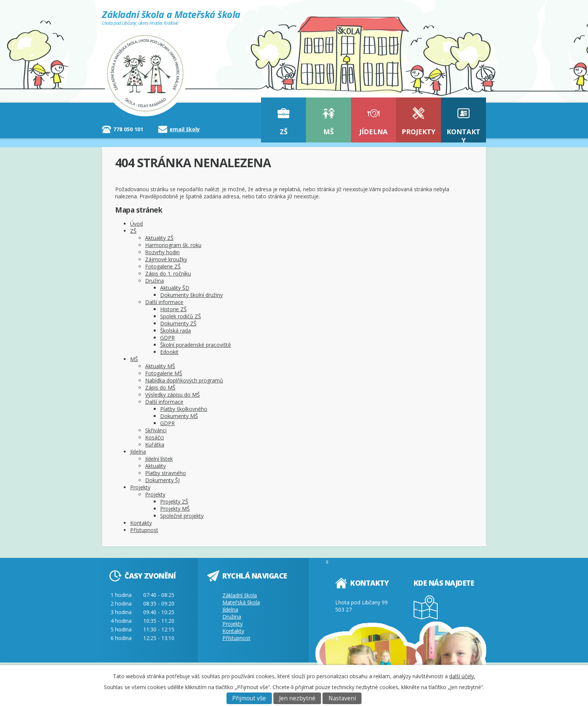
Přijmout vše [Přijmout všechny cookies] (249, 698)
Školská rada (175, 331)
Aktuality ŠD (175, 288)
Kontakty (463, 135)
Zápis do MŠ (160, 387)
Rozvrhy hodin (162, 252)
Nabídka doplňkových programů (184, 380)
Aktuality (155, 466)
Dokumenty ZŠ (178, 323)
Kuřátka (155, 444)
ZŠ (284, 132)
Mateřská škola (241, 602)
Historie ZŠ (173, 309)
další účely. (462, 676)
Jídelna (373, 132)
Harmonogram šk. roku (173, 245)
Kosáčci (154, 437)
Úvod (136, 224)
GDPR (167, 338)
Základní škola (240, 595)
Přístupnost (144, 530)
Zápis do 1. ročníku (168, 274)
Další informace (164, 302)
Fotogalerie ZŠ (163, 266)
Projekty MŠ (175, 509)
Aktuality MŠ (160, 366)
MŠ (328, 132)
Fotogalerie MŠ (164, 373)
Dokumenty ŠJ (162, 480)
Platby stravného (166, 473)
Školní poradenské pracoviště (196, 345)
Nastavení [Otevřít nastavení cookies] (342, 698)
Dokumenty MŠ (179, 416)
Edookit (169, 352)
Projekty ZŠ (174, 501)
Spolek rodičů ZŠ (181, 316)
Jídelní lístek (159, 459)
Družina (154, 281)
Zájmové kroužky (166, 259)
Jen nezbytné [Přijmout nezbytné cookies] (297, 698)
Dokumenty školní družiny (191, 295)
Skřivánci (156, 430)
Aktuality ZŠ (159, 238)
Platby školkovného (184, 409)
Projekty (418, 132)
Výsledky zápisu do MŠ (172, 395)
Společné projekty (182, 516)
